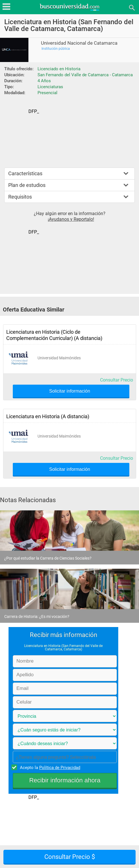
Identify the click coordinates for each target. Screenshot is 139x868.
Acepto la (49, 767)
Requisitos (20, 197)
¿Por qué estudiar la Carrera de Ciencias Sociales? (48, 558)
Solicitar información (70, 391)
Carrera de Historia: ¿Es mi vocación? (37, 617)
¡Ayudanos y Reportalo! (71, 219)
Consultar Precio (117, 380)
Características (25, 173)
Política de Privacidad (60, 768)
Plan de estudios (27, 185)
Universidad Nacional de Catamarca (79, 43)
